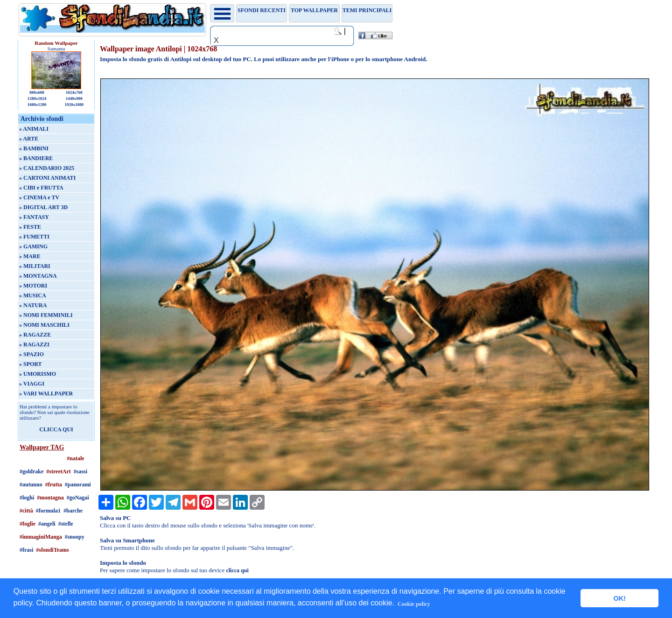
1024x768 (74, 92)
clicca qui (237, 570)
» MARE (30, 256)
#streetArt (58, 471)
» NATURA (33, 305)
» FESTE (30, 227)
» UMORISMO (38, 374)
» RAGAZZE (35, 335)
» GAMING (33, 246)
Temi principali (367, 10)
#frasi (26, 550)
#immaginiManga (41, 537)
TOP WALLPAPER (314, 10)
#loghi (27, 498)
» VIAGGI (32, 384)
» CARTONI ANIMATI (47, 178)
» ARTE (29, 139)
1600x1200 (37, 105)
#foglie (28, 524)
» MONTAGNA (38, 276)
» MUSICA (33, 295)
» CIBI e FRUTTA (41, 188)
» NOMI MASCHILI (44, 325)
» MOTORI (33, 286)
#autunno (31, 485)
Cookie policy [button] (414, 604)
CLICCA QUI (56, 429)
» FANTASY (34, 217)
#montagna (50, 498)
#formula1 (48, 511)
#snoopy (75, 537)
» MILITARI (35, 266)
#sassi (80, 471)
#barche (73, 511)
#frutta (54, 485)
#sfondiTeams (52, 550)
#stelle (66, 524)
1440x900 (74, 98)
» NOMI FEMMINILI (46, 315)
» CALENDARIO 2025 (47, 168)
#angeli (47, 524)
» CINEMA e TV (39, 197)
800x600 (37, 92)
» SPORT (31, 364)
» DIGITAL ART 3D (43, 207)
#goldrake (31, 471)
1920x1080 (74, 105)
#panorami (78, 485)
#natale (75, 458)
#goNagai (78, 498)
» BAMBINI (34, 148)
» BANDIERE (36, 158)
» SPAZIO (31, 354)
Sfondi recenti (262, 10)
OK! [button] (619, 598)
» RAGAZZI (34, 344)
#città (26, 511)
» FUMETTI (34, 237)
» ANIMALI (34, 129)
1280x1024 (37, 98)
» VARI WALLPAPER (46, 393)
